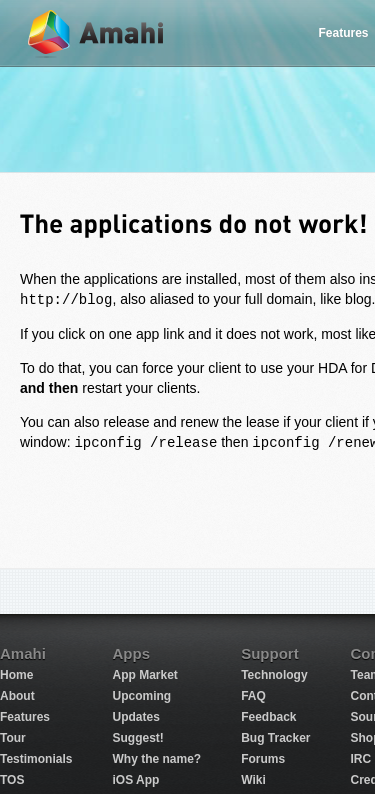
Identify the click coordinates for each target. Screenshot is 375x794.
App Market (144, 675)
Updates (135, 717)
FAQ (253, 696)
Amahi (97, 33)
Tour (13, 738)
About (17, 696)
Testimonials (36, 759)
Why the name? (156, 759)
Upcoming (141, 696)
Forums (263, 759)
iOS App (135, 780)
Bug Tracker (275, 738)
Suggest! (137, 738)
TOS (12, 780)
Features (25, 717)
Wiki (253, 780)
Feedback (268, 717)
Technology (274, 675)
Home (16, 675)
